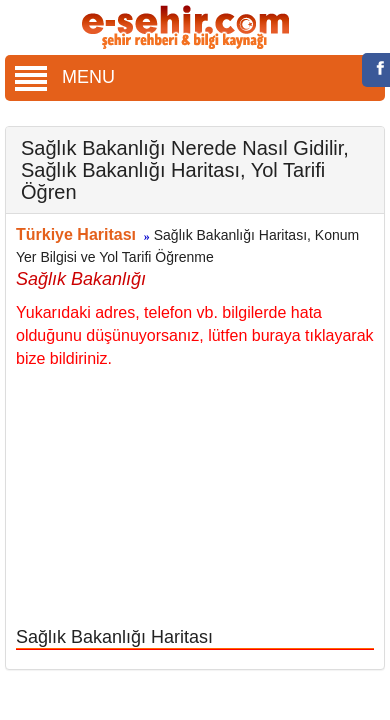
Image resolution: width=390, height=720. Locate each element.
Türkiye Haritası (76, 234)
